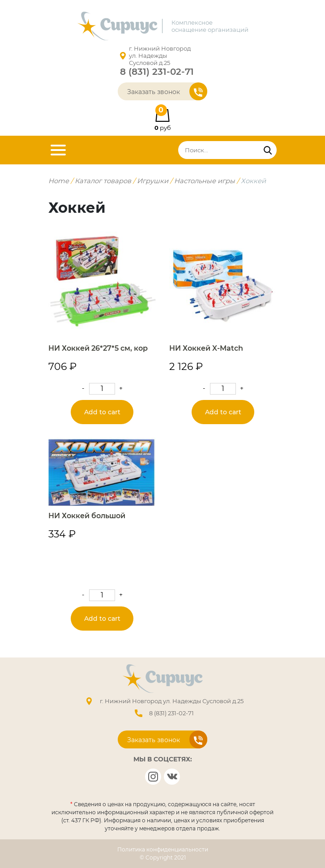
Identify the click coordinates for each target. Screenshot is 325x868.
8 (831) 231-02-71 (157, 72)
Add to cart (102, 412)
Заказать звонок (167, 91)
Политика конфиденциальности (163, 849)
